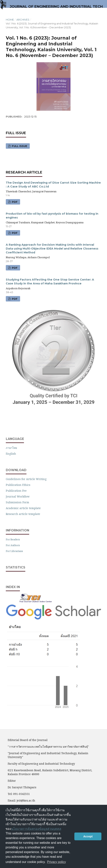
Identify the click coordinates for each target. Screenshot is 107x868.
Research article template (23, 514)
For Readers (13, 539)
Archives (23, 20)
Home (10, 20)
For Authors (13, 545)
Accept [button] (88, 836)
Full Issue (19, 146)
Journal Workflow (18, 496)
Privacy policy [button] (56, 862)
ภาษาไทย (11, 448)
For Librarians (14, 551)
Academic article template (23, 508)
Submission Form (17, 502)
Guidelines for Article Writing (26, 479)
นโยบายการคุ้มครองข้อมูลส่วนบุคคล (36, 829)
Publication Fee (16, 491)
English (11, 454)
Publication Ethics (18, 485)
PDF (14, 202)
